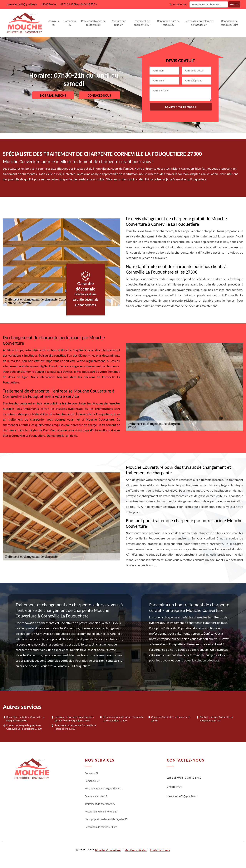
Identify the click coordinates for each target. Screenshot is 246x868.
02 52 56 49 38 (69, 4)
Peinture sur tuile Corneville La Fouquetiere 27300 (216, 719)
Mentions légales (136, 850)
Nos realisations (53, 95)
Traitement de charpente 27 (142, 23)
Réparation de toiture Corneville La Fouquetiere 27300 (25, 719)
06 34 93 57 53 (89, 4)
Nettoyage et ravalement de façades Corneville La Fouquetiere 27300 (74, 719)
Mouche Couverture (108, 850)
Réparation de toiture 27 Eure (229, 23)
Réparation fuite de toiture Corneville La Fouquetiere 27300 (123, 719)
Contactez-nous (160, 850)
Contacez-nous (99, 95)
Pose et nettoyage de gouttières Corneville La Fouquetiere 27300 (24, 727)
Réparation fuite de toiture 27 (168, 23)
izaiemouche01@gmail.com (22, 4)
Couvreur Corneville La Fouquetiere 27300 (170, 719)
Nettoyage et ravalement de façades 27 (199, 23)
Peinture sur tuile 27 (119, 23)
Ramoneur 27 (70, 23)
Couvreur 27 (54, 23)
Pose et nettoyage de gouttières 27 (93, 23)
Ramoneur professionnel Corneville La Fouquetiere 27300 (75, 727)
